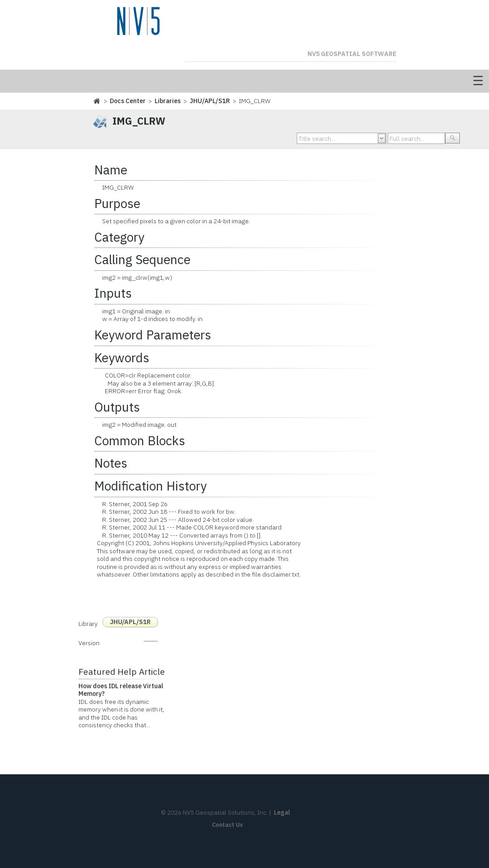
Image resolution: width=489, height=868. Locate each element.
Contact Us (227, 825)
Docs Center (128, 101)
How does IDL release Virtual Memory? (121, 690)
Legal (282, 812)
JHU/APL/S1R (210, 101)
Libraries (168, 101)
